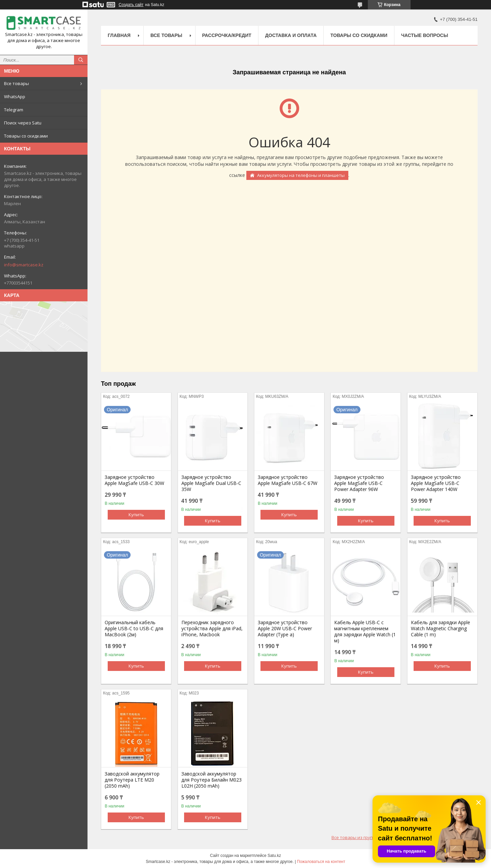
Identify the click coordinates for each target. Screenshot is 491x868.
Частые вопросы (425, 35)
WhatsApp (15, 97)
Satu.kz (274, 856)
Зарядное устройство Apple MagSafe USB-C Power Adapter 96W (359, 483)
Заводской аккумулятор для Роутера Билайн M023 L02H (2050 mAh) (212, 780)
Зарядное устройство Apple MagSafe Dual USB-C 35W (211, 483)
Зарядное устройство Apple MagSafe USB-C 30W (134, 480)
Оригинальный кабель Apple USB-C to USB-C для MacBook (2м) (134, 629)
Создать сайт (131, 5)
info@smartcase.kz (24, 265)
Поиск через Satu (23, 123)
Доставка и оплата (291, 35)
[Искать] (81, 60)
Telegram (14, 110)
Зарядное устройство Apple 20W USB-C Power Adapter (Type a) (285, 629)
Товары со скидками (26, 136)
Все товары (16, 83)
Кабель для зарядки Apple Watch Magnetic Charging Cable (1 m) (441, 629)
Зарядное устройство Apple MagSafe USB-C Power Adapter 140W (436, 483)
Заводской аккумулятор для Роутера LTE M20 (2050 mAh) (132, 780)
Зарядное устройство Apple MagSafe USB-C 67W (288, 480)
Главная (119, 35)
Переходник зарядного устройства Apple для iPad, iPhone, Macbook (212, 629)
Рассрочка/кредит (227, 35)
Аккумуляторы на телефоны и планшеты (301, 175)
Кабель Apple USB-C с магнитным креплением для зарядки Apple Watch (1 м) (365, 632)
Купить (136, 515)
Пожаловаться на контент (321, 862)
